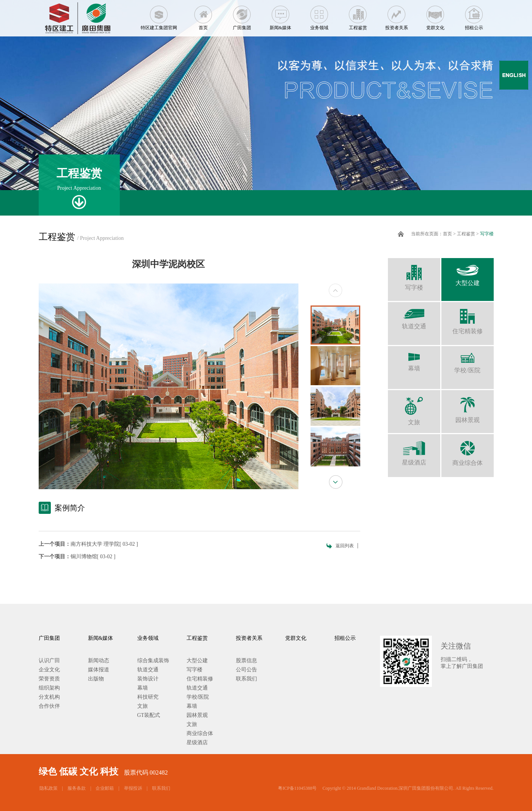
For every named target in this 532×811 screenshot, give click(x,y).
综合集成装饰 (153, 661)
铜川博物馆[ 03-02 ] (93, 557)
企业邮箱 (105, 788)
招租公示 (474, 15)
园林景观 (468, 407)
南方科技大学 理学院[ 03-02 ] (104, 544)
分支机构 (49, 697)
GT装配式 (149, 715)
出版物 (96, 679)
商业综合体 (468, 450)
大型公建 (468, 272)
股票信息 (246, 661)
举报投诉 (133, 788)
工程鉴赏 (358, 15)
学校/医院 (468, 360)
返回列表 (345, 546)
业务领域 (319, 15)
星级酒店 (414, 450)
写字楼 (487, 234)
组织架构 (49, 688)
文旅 (414, 408)
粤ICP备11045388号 (297, 788)
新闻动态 (99, 661)
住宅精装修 (468, 318)
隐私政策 (49, 788)
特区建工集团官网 (159, 15)
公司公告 (246, 670)
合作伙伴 (49, 706)
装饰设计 (148, 679)
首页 (203, 15)
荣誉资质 (49, 679)
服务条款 (77, 788)
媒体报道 (99, 670)
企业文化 (49, 670)
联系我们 (246, 679)
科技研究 (148, 697)
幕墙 (414, 359)
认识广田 (49, 661)
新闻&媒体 (281, 15)
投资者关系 (397, 15)
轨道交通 (414, 316)
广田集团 (242, 15)
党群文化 (435, 15)
